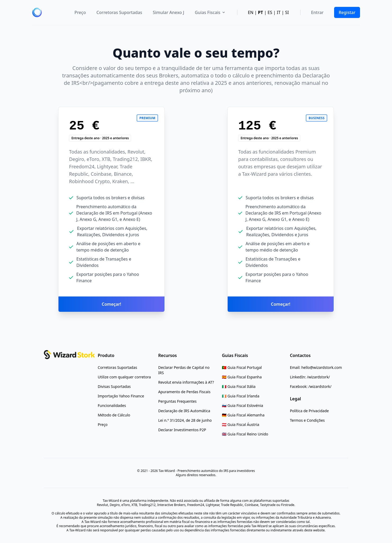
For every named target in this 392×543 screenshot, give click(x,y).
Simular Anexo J (169, 12)
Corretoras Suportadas (119, 12)
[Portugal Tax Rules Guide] (242, 368)
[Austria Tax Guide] (241, 425)
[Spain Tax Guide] (242, 377)
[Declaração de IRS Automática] (184, 411)
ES (270, 12)
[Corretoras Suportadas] (117, 368)
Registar (347, 12)
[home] (37, 12)
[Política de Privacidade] (309, 411)
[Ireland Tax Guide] (241, 396)
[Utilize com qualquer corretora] (124, 377)
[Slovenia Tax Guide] (243, 406)
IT (279, 12)
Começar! (112, 304)
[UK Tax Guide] (245, 434)
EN (251, 12)
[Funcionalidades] (112, 406)
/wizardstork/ (318, 377)
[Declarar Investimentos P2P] (182, 430)
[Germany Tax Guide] (243, 415)
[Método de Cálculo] (114, 415)
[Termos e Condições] (307, 420)
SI (287, 12)
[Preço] (103, 425)
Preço (80, 12)
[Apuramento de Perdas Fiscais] (185, 392)
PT (260, 12)
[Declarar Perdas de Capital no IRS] (186, 370)
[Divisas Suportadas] (114, 387)
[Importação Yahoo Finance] (121, 396)
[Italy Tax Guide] (239, 387)
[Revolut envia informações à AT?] (186, 382)
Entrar (317, 12)
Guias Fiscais (210, 12)
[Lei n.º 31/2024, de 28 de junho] (185, 420)
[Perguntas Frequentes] (177, 401)
